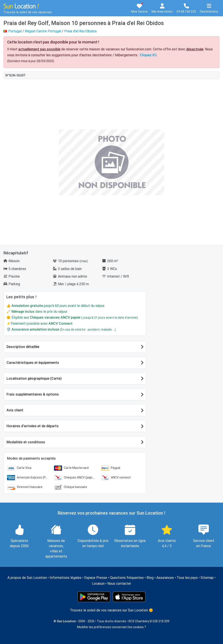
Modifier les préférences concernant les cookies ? (111, 627)
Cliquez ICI (148, 55)
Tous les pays (187, 578)
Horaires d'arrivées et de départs (33, 426)
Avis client (15, 410)
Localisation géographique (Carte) (34, 378)
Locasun (98, 584)
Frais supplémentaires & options (33, 394)
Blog (150, 578)
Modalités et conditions (26, 442)
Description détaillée (23, 347)
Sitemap (207, 578)
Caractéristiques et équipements (33, 363)
